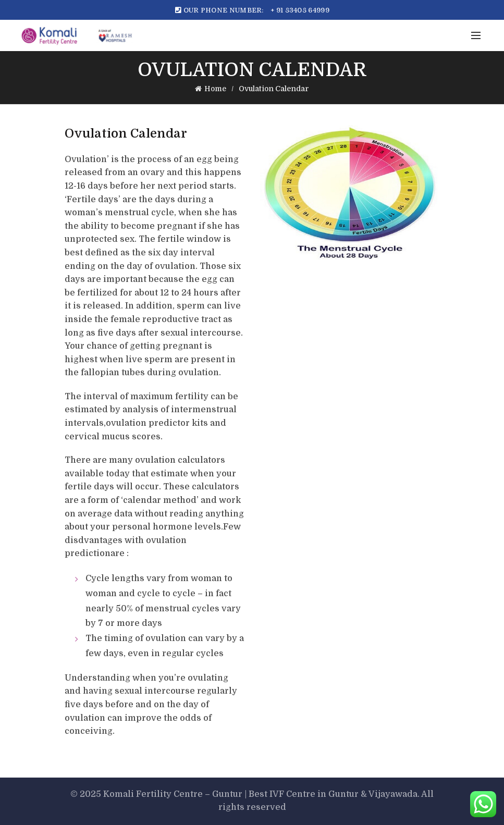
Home (215, 89)
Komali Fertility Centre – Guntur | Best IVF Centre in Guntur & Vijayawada (260, 794)
